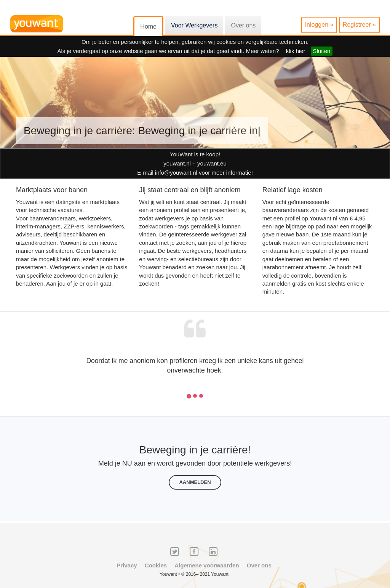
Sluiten (322, 51)
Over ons (243, 25)
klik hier (296, 51)
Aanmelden (195, 482)
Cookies (156, 565)
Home (148, 27)
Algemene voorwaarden (207, 565)
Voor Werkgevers (194, 25)
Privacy (127, 565)
